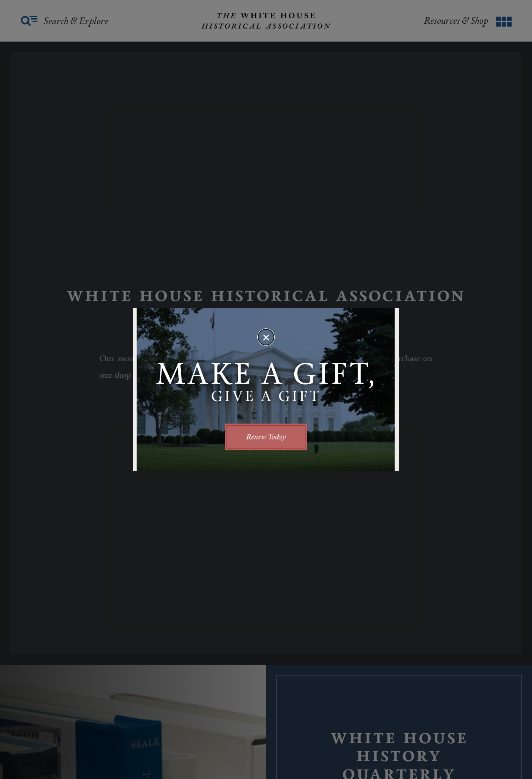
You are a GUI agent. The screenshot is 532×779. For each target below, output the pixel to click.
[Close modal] (266, 337)
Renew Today (266, 437)
